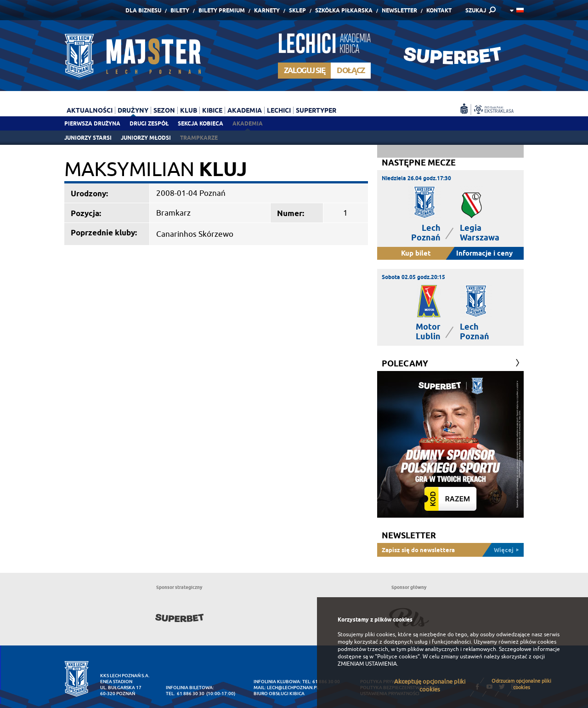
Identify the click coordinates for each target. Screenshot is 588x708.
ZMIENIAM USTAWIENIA (367, 664)
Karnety (267, 10)
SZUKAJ (476, 10)
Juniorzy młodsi (146, 138)
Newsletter (399, 10)
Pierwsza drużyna (92, 123)
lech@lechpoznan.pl (293, 688)
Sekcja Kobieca (201, 123)
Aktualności (90, 110)
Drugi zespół (149, 123)
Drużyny (133, 110)
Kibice (212, 110)
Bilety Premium (222, 10)
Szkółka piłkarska (344, 10)
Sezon (164, 110)
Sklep (297, 10)
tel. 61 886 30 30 (185, 694)
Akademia (248, 123)
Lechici (279, 110)
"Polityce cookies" (397, 657)
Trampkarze (199, 138)
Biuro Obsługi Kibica (279, 694)
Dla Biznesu (143, 10)
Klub (189, 110)
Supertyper (316, 110)
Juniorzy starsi (88, 138)
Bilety (180, 10)
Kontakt (439, 10)
